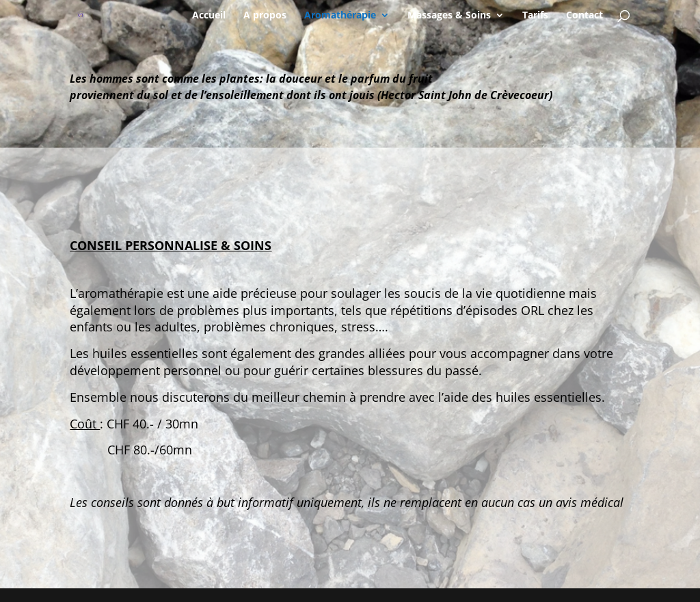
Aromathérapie (340, 16)
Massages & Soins (449, 16)
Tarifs (535, 16)
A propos (265, 16)
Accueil (209, 16)
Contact (584, 16)
